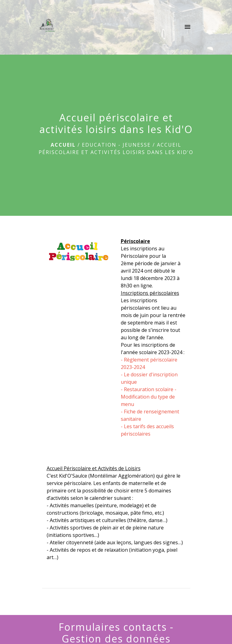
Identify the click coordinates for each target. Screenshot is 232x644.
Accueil (63, 145)
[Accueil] (47, 27)
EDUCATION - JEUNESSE (116, 145)
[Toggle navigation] (188, 27)
